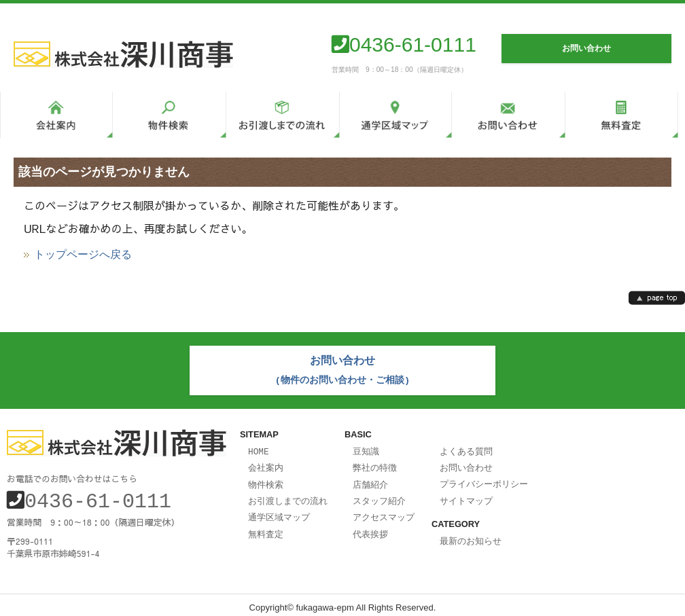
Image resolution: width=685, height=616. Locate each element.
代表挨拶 (370, 528)
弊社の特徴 (375, 464)
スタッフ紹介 (379, 496)
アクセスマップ (384, 511)
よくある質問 (466, 448)
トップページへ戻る (83, 255)
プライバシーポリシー (484, 479)
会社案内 (266, 464)
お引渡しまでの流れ (288, 496)
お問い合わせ (466, 464)
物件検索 (266, 480)
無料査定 (266, 528)
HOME (259, 448)
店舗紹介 (370, 480)
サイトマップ (466, 496)
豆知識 (366, 448)
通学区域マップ (279, 511)
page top (657, 298)
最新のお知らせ (471, 535)
